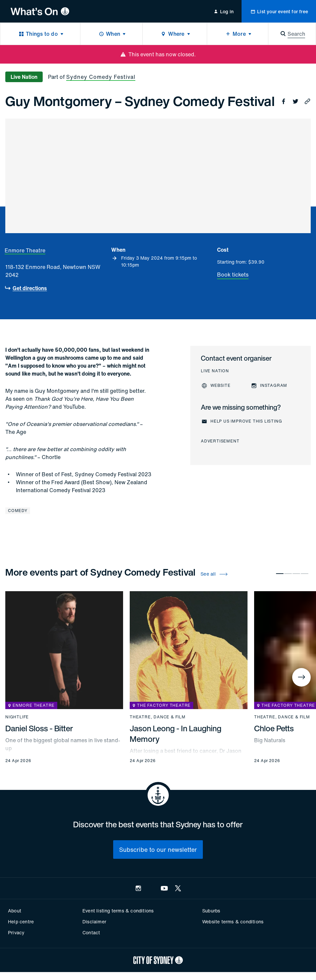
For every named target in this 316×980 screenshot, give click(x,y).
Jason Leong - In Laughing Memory (176, 734)
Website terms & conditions (233, 922)
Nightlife (17, 717)
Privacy (16, 932)
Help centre (21, 922)
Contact (91, 932)
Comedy (18, 511)
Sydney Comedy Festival (101, 77)
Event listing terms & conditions (118, 911)
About (15, 911)
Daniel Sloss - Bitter (39, 728)
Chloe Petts (274, 728)
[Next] (301, 677)
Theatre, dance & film (158, 717)
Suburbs (211, 911)
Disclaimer (94, 922)
